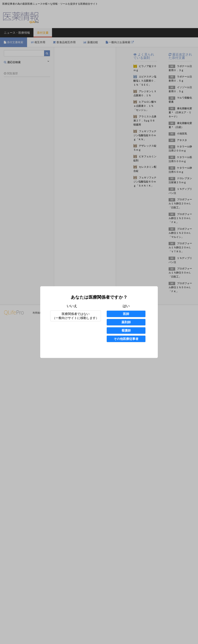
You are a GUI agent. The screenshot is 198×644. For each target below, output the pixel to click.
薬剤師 (126, 322)
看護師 (126, 331)
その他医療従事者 (126, 339)
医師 (126, 314)
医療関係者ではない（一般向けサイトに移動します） (76, 316)
